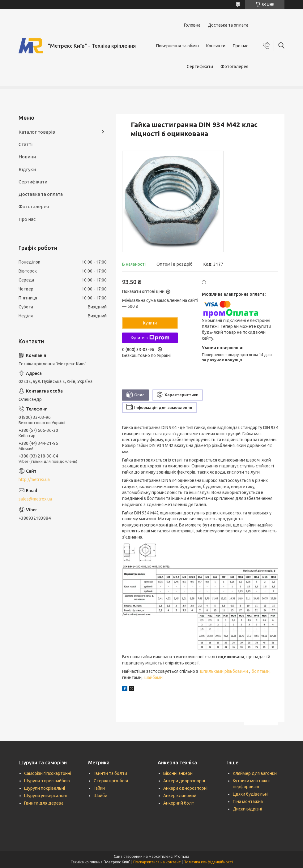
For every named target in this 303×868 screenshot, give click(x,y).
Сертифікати (200, 67)
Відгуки (27, 169)
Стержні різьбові (111, 781)
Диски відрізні (247, 809)
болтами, (262, 671)
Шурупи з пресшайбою (47, 781)
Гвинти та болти (110, 773)
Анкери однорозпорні (185, 788)
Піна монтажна (248, 801)
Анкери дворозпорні (184, 781)
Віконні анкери (178, 773)
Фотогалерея (234, 67)
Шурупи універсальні (45, 796)
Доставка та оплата (228, 25)
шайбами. (154, 677)
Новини (27, 157)
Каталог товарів (37, 132)
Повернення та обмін (177, 46)
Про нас (241, 46)
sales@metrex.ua (35, 499)
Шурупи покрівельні (45, 788)
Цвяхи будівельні (251, 794)
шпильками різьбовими (224, 671)
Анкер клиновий (180, 796)
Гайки (99, 788)
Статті (26, 144)
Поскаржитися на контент (157, 862)
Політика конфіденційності (208, 862)
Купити (150, 323)
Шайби (100, 796)
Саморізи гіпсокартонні (48, 773)
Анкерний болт (179, 803)
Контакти (216, 46)
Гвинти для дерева (44, 803)
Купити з (150, 338)
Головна (192, 25)
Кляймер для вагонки (255, 773)
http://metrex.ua (34, 479)
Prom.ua (182, 856)
